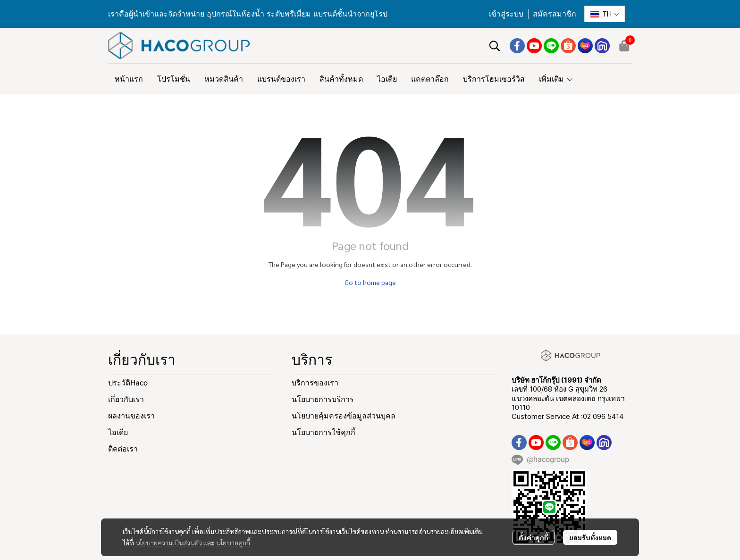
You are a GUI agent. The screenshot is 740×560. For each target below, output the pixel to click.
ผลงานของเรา (131, 416)
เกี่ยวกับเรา (126, 399)
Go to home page (370, 282)
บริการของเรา (315, 383)
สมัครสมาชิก (555, 14)
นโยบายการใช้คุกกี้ (324, 432)
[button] (605, 14)
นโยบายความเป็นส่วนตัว (169, 543)
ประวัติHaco (128, 383)
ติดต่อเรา (123, 449)
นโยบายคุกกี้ (233, 543)
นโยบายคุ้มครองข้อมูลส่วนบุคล (344, 416)
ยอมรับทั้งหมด (590, 537)
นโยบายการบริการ (323, 399)
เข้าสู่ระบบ (506, 14)
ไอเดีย (118, 432)
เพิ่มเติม (556, 79)
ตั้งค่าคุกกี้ (534, 537)
